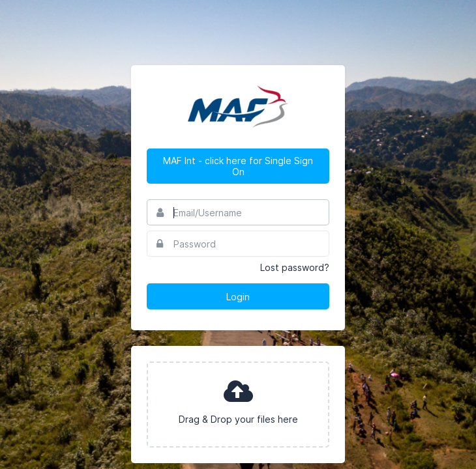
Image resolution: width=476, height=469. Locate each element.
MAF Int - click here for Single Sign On (238, 166)
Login (238, 297)
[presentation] (238, 405)
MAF (238, 107)
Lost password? (295, 267)
